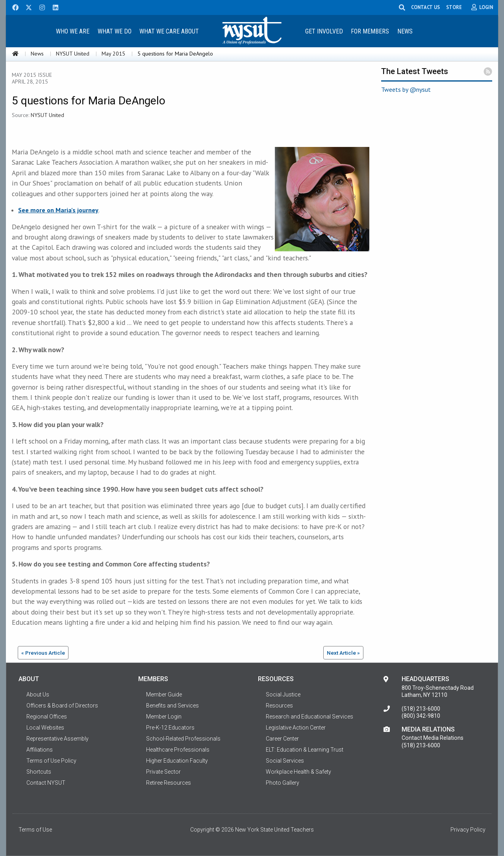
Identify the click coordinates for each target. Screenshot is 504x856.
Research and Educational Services (309, 717)
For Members (370, 31)
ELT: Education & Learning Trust (305, 750)
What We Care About (169, 31)
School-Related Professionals (183, 739)
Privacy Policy (468, 830)
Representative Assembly (57, 739)
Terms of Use (35, 830)
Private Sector (163, 772)
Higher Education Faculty (177, 761)
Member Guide (164, 694)
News (405, 31)
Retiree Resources (169, 783)
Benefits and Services (172, 706)
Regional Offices (47, 717)
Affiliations (40, 750)
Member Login (164, 717)
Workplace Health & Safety (298, 772)
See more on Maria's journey (58, 210)
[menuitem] (72, 31)
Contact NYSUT (46, 783)
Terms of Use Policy (51, 761)
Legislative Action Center (296, 728)
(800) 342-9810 (421, 716)
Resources (279, 706)
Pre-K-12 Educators (170, 728)
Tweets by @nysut (406, 89)
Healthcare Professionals (178, 750)
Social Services (285, 761)
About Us (38, 694)
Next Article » (343, 653)
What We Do (115, 31)
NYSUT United (73, 54)
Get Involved (324, 31)
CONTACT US (425, 7)
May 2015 (113, 54)
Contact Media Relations (433, 738)
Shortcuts (39, 772)
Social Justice (283, 694)
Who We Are (73, 31)
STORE (454, 7)
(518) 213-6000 (421, 709)
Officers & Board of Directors (62, 706)
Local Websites (45, 728)
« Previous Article (43, 653)
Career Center (282, 739)
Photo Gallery (283, 783)
